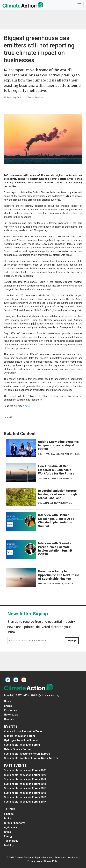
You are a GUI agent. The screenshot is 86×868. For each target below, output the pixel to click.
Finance (69, 583)
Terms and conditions (67, 858)
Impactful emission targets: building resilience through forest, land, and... (58, 494)
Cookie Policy (51, 861)
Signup (72, 641)
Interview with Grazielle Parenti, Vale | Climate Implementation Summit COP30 (55, 549)
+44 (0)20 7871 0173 (18, 695)
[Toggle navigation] (79, 5)
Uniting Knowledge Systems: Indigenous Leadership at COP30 (58, 445)
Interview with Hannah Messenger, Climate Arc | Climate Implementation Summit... (56, 521)
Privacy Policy (35, 861)
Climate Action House (68, 454)
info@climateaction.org (47, 695)
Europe (42, 583)
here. (28, 406)
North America (55, 583)
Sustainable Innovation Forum (55, 478)
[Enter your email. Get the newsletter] (36, 641)
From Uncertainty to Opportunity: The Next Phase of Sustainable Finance (59, 575)
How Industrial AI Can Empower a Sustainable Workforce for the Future (56, 470)
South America (46, 454)
